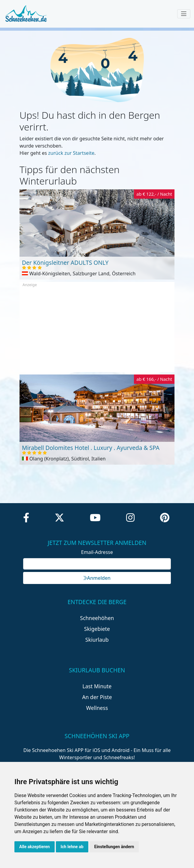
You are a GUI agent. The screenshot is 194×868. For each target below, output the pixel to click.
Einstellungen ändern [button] (114, 847)
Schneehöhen (97, 618)
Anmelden (97, 578)
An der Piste (97, 697)
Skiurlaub (97, 640)
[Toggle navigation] (184, 14)
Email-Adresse (97, 552)
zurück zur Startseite (71, 153)
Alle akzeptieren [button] (35, 847)
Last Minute (97, 686)
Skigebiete (97, 629)
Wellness (97, 708)
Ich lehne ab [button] (72, 847)
